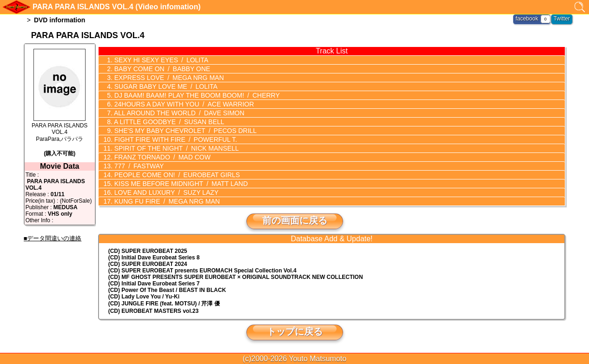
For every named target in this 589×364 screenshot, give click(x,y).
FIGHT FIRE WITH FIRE (175, 139)
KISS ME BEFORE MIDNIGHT (180, 184)
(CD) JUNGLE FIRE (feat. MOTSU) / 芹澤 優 (164, 304)
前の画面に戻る (295, 220)
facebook (527, 19)
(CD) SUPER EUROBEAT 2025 (148, 251)
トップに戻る (295, 331)
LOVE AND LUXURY (165, 192)
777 (138, 166)
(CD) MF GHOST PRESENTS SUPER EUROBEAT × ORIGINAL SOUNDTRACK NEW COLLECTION (236, 277)
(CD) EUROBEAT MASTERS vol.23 (153, 311)
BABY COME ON (161, 69)
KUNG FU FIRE (166, 201)
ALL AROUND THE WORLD (179, 113)
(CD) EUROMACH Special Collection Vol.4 (202, 271)
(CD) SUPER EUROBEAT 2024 (148, 264)
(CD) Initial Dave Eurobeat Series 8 (154, 258)
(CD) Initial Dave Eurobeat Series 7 (154, 284)
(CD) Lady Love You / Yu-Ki (144, 297)
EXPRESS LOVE (168, 78)
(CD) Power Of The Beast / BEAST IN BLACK (167, 290)
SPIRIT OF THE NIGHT (176, 148)
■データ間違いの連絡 (53, 238)
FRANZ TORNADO (162, 157)
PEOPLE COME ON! (176, 175)
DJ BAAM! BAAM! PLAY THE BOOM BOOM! (196, 95)
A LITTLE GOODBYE (168, 122)
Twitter (562, 19)
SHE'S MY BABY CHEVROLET (185, 131)
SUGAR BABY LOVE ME (165, 86)
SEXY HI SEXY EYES (160, 60)
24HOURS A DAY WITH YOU (183, 104)
